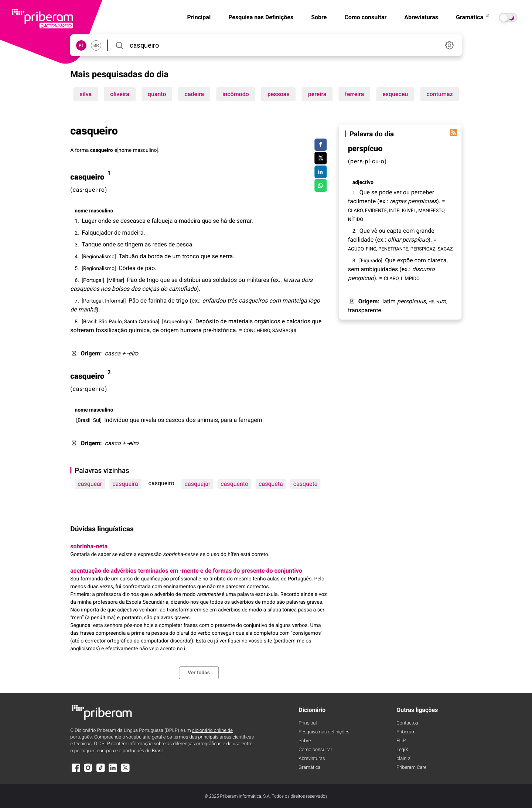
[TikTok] (100, 771)
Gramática (473, 17)
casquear (90, 484)
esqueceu (395, 94)
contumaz (439, 94)
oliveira (120, 94)
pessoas (279, 94)
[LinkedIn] (113, 771)
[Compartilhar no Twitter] (320, 158)
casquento (234, 484)
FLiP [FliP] (401, 741)
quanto (157, 94)
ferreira (354, 94)
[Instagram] (88, 771)
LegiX (402, 750)
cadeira (195, 94)
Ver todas (199, 673)
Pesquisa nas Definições (261, 17)
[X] (125, 771)
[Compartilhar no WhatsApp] (320, 185)
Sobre (319, 17)
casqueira (125, 484)
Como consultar (365, 17)
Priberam (406, 732)
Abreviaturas (421, 17)
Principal (199, 17)
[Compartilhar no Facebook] (320, 145)
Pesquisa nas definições (324, 732)
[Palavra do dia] (454, 133)
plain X (403, 759)
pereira (317, 94)
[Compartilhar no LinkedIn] (320, 172)
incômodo (236, 94)
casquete (305, 484)
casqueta (271, 484)
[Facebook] (76, 771)
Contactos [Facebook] (407, 723)
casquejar (198, 484)
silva (86, 94)
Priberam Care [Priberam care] (411, 768)
